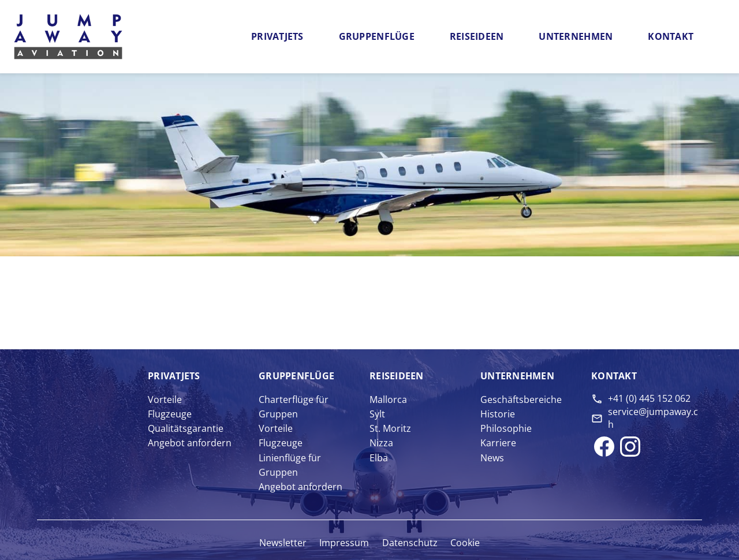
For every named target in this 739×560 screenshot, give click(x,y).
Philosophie (506, 428)
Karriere (498, 443)
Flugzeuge (170, 414)
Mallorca (388, 400)
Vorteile (165, 400)
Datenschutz (410, 543)
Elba (379, 458)
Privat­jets (174, 376)
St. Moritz (390, 428)
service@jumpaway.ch (653, 418)
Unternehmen (576, 36)
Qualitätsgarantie (186, 428)
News (492, 458)
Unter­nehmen (517, 376)
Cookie (465, 543)
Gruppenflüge (377, 36)
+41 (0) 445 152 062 (649, 398)
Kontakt (671, 36)
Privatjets (277, 36)
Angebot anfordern (190, 443)
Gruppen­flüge (296, 376)
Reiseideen (477, 36)
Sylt (377, 414)
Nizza (381, 443)
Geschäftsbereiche (521, 400)
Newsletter (283, 543)
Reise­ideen (397, 376)
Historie (498, 414)
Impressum (344, 543)
